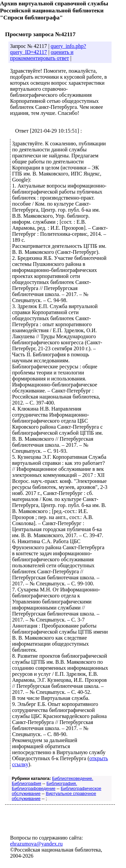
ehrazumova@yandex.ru (36, 844)
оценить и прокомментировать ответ (42, 55)
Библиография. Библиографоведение (44, 786)
